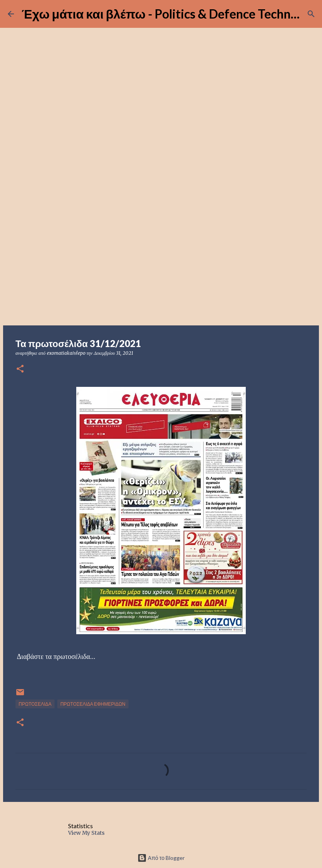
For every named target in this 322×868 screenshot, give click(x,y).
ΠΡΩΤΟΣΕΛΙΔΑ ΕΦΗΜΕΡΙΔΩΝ (93, 704)
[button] (20, 369)
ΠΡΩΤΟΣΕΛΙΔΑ (35, 704)
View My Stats (86, 833)
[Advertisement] (161, 264)
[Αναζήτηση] (311, 14)
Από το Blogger (161, 858)
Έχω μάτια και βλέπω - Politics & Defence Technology (171, 14)
